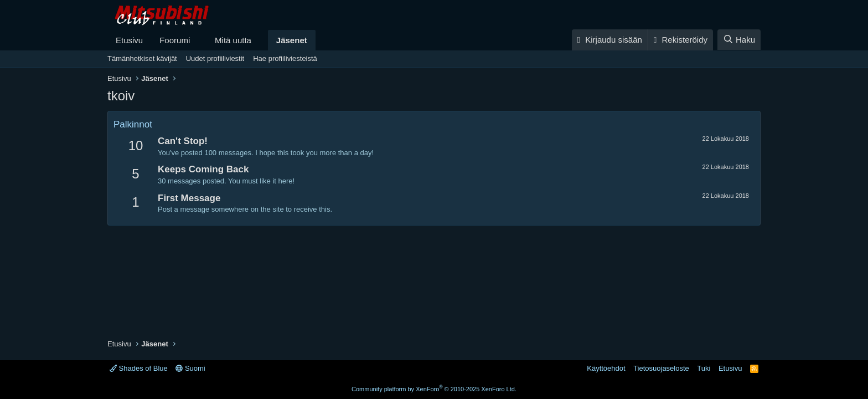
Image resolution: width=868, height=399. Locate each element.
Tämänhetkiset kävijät (142, 58)
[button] (199, 40)
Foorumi (175, 40)
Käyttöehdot (606, 368)
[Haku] (739, 40)
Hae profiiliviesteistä (285, 58)
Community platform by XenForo (434, 389)
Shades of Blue (139, 368)
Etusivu (129, 40)
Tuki (704, 368)
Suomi (190, 368)
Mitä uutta (233, 40)
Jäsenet (292, 40)
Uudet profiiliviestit (215, 58)
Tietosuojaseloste (661, 368)
